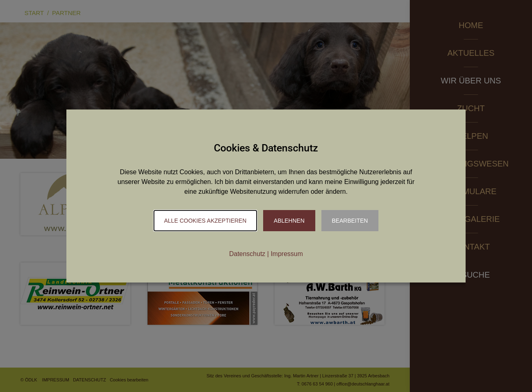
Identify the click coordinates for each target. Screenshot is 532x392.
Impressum (287, 254)
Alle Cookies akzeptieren (205, 221)
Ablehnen (289, 221)
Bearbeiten (350, 221)
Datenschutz (247, 254)
